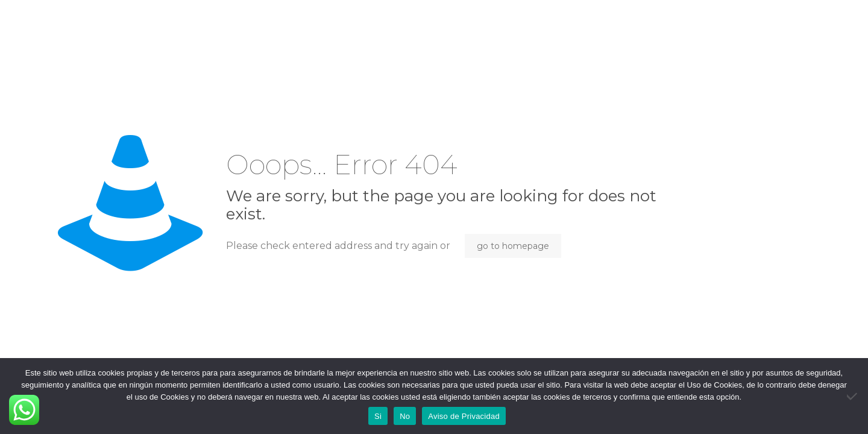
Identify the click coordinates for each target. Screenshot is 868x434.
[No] (853, 396)
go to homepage (513, 246)
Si (378, 416)
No (405, 416)
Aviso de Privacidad (464, 416)
